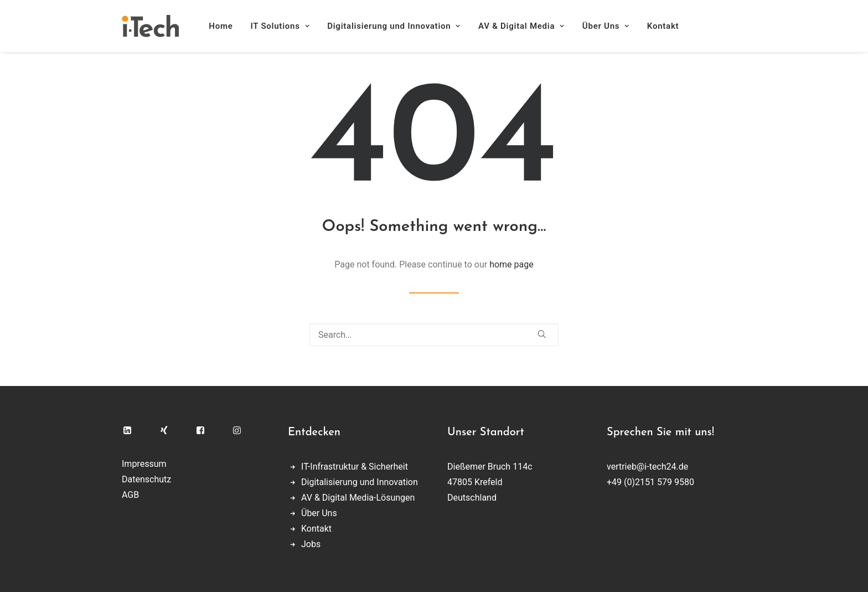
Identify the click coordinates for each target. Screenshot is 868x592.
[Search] (434, 335)
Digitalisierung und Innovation (394, 26)
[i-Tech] (150, 26)
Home (221, 26)
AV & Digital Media (521, 26)
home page (512, 264)
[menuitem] (224, 26)
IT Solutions (280, 26)
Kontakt (663, 26)
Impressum (144, 464)
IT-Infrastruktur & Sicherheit (355, 467)
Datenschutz (146, 479)
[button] (542, 334)
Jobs (311, 544)
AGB (130, 495)
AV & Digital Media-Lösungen (358, 498)
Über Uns (606, 26)
